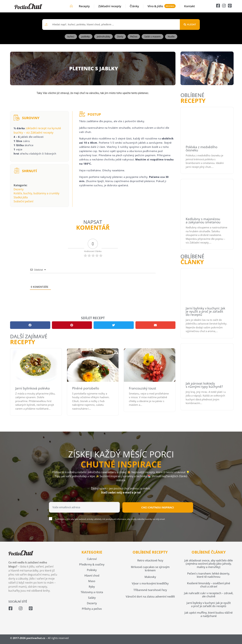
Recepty (84, 6)
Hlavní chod (92, 576)
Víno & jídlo (155, 6)
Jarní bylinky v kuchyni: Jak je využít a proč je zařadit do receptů (205, 311)
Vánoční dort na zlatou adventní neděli (150, 597)
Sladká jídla (21, 197)
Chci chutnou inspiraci (158, 507)
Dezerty (19, 189)
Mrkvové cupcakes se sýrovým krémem (150, 569)
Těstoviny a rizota (92, 592)
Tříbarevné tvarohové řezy (150, 590)
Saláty (92, 598)
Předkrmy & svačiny (92, 564)
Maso (92, 581)
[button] (30, 325)
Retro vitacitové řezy (150, 560)
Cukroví (92, 559)
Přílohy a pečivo (92, 609)
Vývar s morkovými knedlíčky (150, 583)
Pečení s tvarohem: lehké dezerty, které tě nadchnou (209, 575)
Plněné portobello (86, 388)
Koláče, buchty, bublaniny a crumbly (36, 193)
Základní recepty (110, 6)
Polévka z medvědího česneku (201, 149)
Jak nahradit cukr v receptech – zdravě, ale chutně (209, 595)
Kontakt (189, 6)
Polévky (92, 570)
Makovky (150, 577)
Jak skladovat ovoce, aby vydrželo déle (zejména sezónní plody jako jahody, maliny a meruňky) (209, 564)
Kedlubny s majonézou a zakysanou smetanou (203, 221)
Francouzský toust (143, 388)
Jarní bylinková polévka (33, 388)
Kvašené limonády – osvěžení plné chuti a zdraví (209, 585)
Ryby (92, 587)
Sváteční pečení (23, 201)
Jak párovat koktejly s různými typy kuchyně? (204, 385)
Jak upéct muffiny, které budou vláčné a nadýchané (209, 614)
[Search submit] (190, 24)
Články (134, 6)
